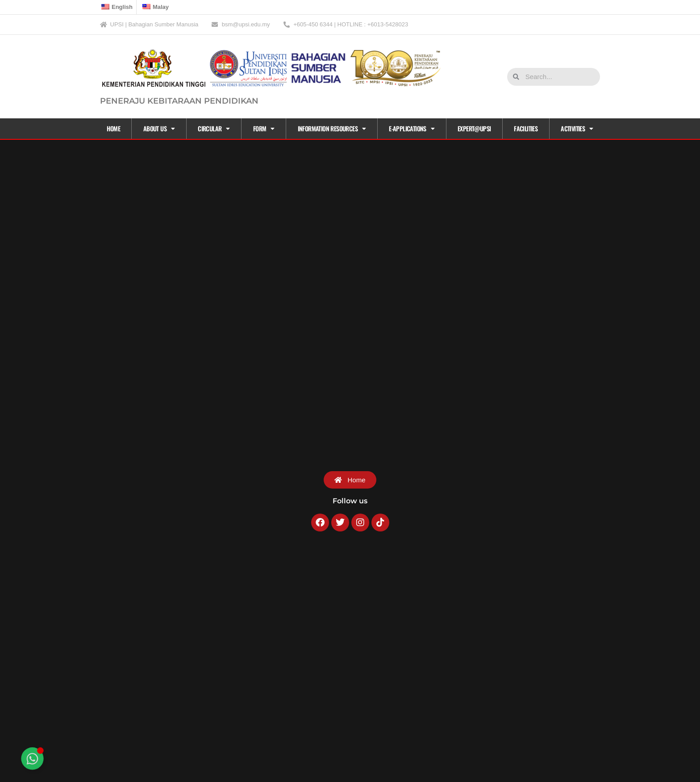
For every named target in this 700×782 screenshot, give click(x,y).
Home (113, 128)
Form (264, 129)
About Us (159, 129)
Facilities (526, 128)
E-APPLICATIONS (412, 129)
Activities (577, 129)
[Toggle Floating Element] (32, 759)
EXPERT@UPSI (474, 128)
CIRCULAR (214, 129)
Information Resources (332, 129)
